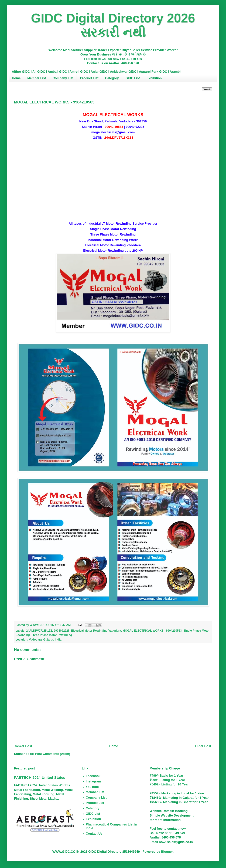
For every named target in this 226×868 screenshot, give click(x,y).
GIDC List (133, 78)
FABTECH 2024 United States (40, 777)
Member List (37, 78)
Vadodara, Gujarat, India (45, 639)
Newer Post (23, 746)
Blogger (167, 852)
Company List (63, 78)
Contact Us (94, 834)
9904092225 (62, 631)
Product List (89, 78)
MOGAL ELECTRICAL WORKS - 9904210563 (152, 631)
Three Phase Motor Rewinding (52, 635)
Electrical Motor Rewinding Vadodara (96, 631)
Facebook (93, 776)
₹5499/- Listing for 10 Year (169, 784)
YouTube (92, 787)
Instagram (93, 781)
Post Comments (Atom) (53, 754)
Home (16, 78)
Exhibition (154, 78)
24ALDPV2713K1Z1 (39, 631)
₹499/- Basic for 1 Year (166, 776)
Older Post (203, 746)
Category (112, 78)
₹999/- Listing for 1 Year (167, 780)
